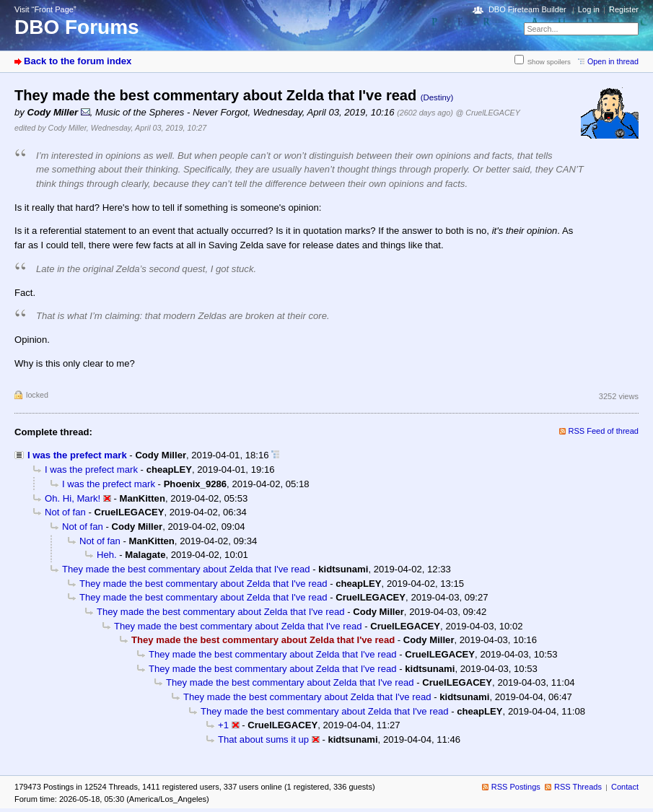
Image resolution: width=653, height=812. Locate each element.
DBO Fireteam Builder (527, 9)
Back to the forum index (78, 61)
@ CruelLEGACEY (488, 113)
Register (624, 9)
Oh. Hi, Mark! (73, 498)
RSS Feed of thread (604, 431)
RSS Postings (516, 787)
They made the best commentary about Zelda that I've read (186, 569)
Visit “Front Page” (45, 9)
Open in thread (613, 61)
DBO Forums (77, 27)
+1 (223, 725)
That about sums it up (263, 739)
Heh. (107, 555)
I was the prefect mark (77, 455)
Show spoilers (549, 62)
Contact (625, 787)
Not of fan (65, 512)
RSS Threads (578, 787)
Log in (589, 9)
